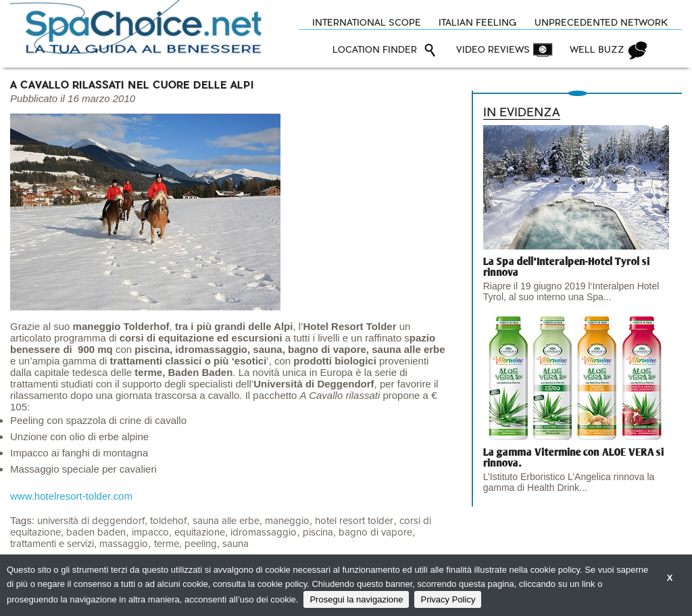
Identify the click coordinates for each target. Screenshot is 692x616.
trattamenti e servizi (52, 544)
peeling (201, 544)
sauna (236, 544)
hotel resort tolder (354, 521)
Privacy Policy (448, 599)
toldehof (168, 521)
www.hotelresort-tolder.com (71, 496)
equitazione (200, 532)
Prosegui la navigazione (356, 599)
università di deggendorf (91, 521)
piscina (318, 532)
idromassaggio (264, 532)
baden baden (96, 532)
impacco (150, 532)
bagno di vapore (375, 532)
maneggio (287, 521)
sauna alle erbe (226, 521)
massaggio (124, 544)
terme (167, 544)
